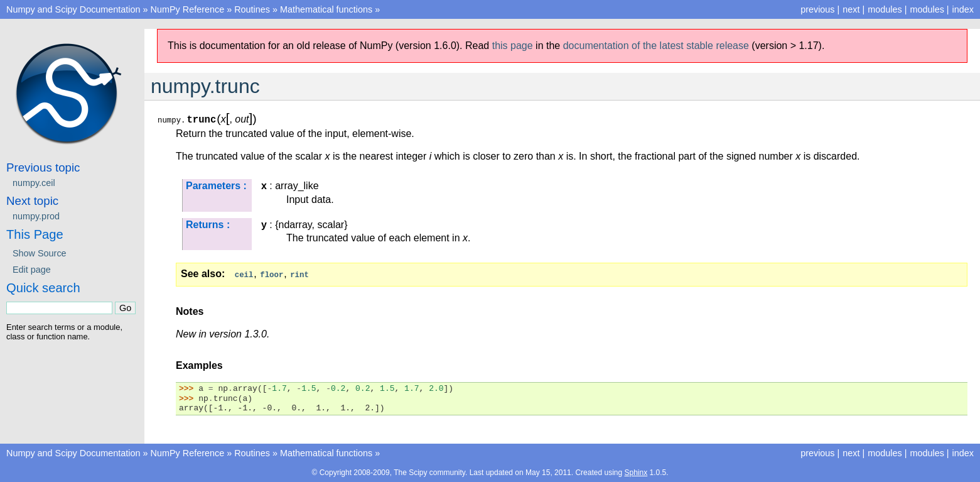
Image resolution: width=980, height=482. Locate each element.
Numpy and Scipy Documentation (73, 9)
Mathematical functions (326, 9)
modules (927, 9)
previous (817, 9)
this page (513, 46)
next (851, 9)
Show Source (40, 253)
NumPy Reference (188, 9)
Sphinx (636, 472)
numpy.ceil (34, 183)
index (963, 9)
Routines (252, 9)
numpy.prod (36, 216)
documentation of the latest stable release (656, 46)
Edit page (32, 270)
